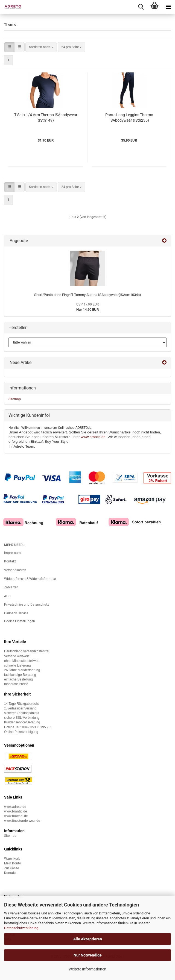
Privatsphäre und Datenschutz (27, 605)
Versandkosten (15, 570)
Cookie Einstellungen (20, 621)
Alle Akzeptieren (88, 939)
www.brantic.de (93, 437)
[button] (9, 47)
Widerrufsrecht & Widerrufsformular (30, 579)
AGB (7, 596)
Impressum (12, 553)
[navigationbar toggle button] (168, 7)
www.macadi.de (16, 816)
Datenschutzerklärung (21, 928)
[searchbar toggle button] (141, 7)
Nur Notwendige (88, 955)
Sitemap (15, 399)
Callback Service (16, 613)
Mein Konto (13, 863)
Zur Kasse (11, 868)
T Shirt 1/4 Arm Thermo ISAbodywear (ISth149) (46, 118)
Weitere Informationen (87, 969)
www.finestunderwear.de (22, 821)
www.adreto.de (15, 807)
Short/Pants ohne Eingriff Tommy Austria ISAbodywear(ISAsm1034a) (88, 295)
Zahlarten (11, 587)
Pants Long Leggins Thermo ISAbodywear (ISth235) (129, 118)
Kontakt (10, 561)
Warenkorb (12, 859)
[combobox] (41, 47)
